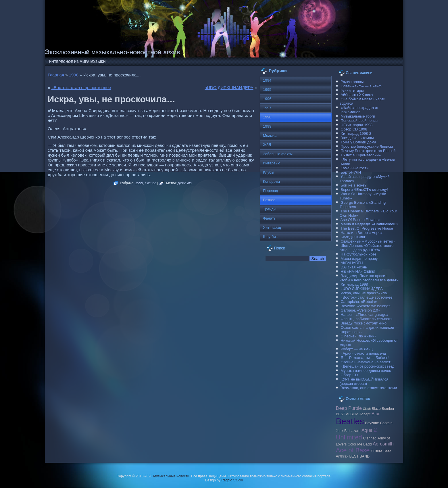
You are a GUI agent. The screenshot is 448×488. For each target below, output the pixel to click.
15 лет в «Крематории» (361, 155)
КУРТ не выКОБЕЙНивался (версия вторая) (364, 381)
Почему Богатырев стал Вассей (368, 151)
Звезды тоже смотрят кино (364, 323)
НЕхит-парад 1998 (356, 125)
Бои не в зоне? (353, 185)
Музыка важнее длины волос (366, 371)
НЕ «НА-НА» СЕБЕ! (358, 271)
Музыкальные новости (171, 476)
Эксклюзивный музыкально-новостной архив (113, 52)
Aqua (367, 430)
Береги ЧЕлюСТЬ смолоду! (364, 190)
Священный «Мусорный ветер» (368, 241)
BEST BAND (359, 456)
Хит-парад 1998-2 (356, 133)
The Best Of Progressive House (367, 228)
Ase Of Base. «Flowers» (361, 220)
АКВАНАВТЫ (352, 263)
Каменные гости (354, 168)
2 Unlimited (356, 434)
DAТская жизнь (354, 267)
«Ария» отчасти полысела (363, 353)
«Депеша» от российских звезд (367, 366)
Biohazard (352, 431)
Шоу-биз (270, 237)
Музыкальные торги (358, 116)
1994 (267, 80)
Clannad (370, 438)
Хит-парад (272, 227)
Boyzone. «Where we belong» (365, 306)
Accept (365, 414)
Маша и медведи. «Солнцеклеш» (369, 224)
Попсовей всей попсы (359, 121)
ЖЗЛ (267, 145)
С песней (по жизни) (358, 336)
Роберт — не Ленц (356, 349)
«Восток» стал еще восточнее (81, 88)
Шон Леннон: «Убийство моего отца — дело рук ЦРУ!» (367, 248)
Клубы (269, 172)
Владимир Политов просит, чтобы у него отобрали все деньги (369, 278)
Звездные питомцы (357, 138)
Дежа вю (185, 183)
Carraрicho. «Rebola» (359, 302)
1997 (267, 108)
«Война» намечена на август (366, 362)
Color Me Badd (360, 444)
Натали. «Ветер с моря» (362, 233)
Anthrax (342, 456)
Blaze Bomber (383, 409)
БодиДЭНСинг (353, 237)
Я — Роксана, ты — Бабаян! (365, 358)
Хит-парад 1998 (354, 284)
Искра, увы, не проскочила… (366, 293)
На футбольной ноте (358, 254)
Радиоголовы (352, 82)
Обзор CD (349, 375)
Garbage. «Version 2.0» (360, 310)
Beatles (350, 421)
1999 (267, 126)
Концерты (271, 181)
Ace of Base (353, 450)
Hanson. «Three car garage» (364, 315)
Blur (376, 414)
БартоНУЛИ (351, 172)
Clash (367, 409)
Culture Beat (381, 451)
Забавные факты (278, 154)
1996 (267, 99)
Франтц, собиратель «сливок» (367, 319)
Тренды (270, 209)
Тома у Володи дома (358, 142)
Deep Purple (349, 408)
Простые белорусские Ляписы (367, 146)
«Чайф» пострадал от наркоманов (359, 110)
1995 (267, 90)
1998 (74, 75)
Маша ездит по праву (359, 259)
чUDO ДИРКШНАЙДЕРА (229, 88)
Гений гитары (352, 90)
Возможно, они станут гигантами (369, 388)
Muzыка (270, 136)
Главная (56, 75)
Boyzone (372, 423)
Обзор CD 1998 (354, 129)
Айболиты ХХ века (357, 95)
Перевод (270, 191)
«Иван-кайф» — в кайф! (362, 86)
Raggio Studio (232, 480)
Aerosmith (383, 444)
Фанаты (270, 218)
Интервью (272, 163)
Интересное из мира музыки (77, 62)
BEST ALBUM (347, 414)
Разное (151, 183)
